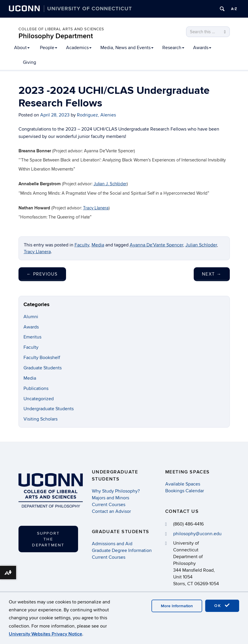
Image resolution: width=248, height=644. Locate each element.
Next (212, 274)
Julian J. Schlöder (110, 184)
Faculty (82, 245)
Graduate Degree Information (122, 550)
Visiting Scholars (41, 419)
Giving (29, 62)
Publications (36, 388)
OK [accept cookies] (222, 605)
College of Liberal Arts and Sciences (61, 29)
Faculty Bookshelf (42, 358)
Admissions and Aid (112, 544)
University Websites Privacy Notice (45, 634)
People (49, 48)
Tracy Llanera (96, 208)
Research (173, 48)
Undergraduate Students (49, 409)
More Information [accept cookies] (177, 606)
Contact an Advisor (111, 511)
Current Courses (109, 505)
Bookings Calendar (185, 491)
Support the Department (48, 539)
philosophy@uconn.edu (197, 534)
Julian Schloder (201, 245)
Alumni (31, 317)
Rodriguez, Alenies (96, 115)
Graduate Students (43, 368)
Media (98, 245)
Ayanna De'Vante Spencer (156, 245)
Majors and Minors (110, 498)
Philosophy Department (56, 36)
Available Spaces (183, 484)
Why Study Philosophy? (116, 491)
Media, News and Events (127, 48)
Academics (79, 48)
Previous (42, 274)
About (22, 48)
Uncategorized (39, 399)
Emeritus (32, 337)
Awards (202, 48)
